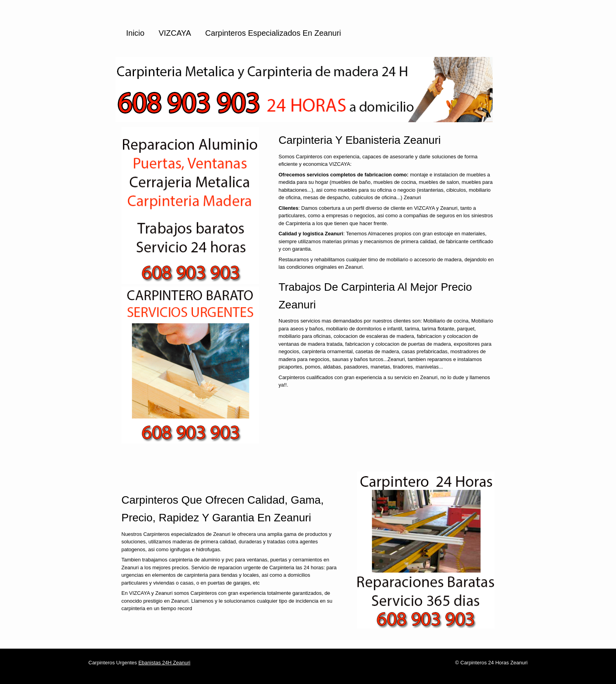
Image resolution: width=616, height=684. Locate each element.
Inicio (135, 33)
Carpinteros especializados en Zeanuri (273, 33)
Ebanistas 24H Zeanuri (164, 663)
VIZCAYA (175, 33)
